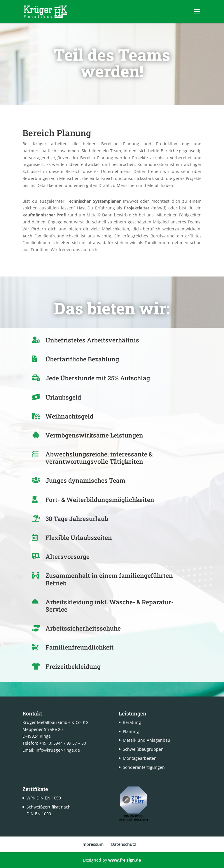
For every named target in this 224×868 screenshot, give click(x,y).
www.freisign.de (125, 860)
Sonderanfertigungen (144, 767)
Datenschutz (124, 844)
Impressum (92, 844)
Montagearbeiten (140, 758)
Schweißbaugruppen (143, 749)
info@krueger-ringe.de (58, 750)
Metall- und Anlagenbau (147, 740)
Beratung (132, 722)
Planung (131, 731)
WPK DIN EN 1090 (44, 798)
